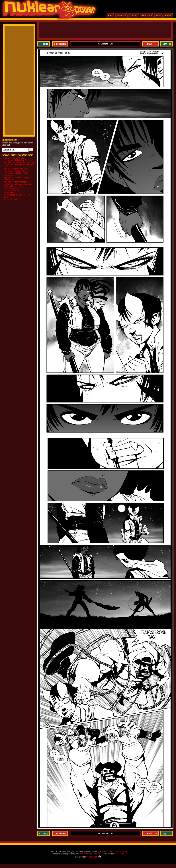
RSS (110, 16)
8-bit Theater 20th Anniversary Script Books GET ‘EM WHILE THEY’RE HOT (20, 164)
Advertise (121, 16)
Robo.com (147, 16)
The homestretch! (11, 190)
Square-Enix (107, 852)
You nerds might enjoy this (15, 169)
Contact (134, 16)
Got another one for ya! (14, 186)
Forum (168, 16)
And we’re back (10, 199)
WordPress (83, 854)
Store (158, 16)
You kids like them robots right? (17, 182)
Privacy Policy (121, 852)
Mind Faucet (94, 857)
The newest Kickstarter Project (17, 160)
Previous (60, 44)
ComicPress (98, 854)
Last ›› (166, 44)
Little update (9, 193)
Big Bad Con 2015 (12, 188)
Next (150, 44)
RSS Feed (120, 854)
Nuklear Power (48, 11)
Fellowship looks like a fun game (18, 184)
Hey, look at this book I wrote (16, 171)
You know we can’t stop (14, 158)
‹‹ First (44, 44)
